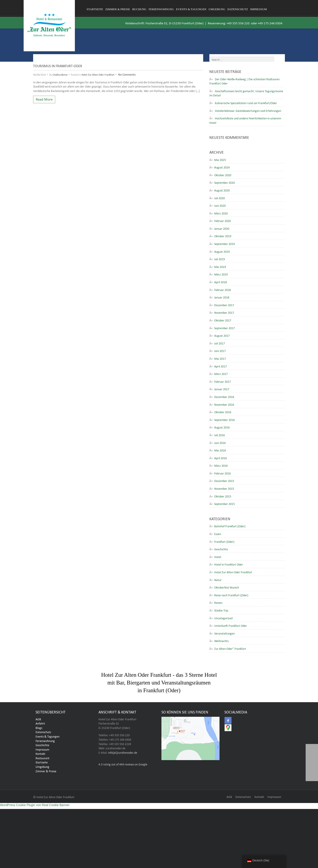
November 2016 (224, 404)
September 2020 (224, 182)
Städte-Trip (221, 610)
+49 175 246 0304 (270, 23)
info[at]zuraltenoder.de (123, 752)
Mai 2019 (220, 266)
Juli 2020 (220, 198)
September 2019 (224, 243)
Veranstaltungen (224, 633)
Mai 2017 (220, 358)
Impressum (258, 9)
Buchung (139, 9)
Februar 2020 (222, 220)
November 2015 (224, 488)
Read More (44, 99)
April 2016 (221, 458)
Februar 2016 (222, 473)
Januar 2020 (222, 228)
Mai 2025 (220, 159)
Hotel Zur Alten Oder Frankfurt (98, 74)
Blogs (39, 727)
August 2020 (222, 190)
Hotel (218, 556)
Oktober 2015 (223, 496)
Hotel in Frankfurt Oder (229, 564)
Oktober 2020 (223, 175)
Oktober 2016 (223, 412)
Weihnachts (221, 640)
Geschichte (221, 549)
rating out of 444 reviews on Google (123, 764)
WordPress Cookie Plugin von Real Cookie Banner (35, 805)
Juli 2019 (220, 259)
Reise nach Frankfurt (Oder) (231, 595)
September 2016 (224, 419)
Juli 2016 (220, 435)
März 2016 (221, 465)
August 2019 (222, 251)
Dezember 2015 (224, 480)
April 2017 (221, 366)
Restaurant (43, 758)
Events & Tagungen (191, 9)
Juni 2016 (220, 442)
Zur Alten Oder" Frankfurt (230, 648)
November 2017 (224, 312)
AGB (38, 719)
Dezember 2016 (224, 396)
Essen (218, 533)
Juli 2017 (220, 343)
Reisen (218, 602)
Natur (218, 579)
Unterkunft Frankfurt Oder (231, 625)
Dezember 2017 (224, 305)
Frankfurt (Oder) (224, 541)
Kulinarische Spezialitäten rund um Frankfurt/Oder (246, 103)
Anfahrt (40, 723)
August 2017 (222, 335)
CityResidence (60, 74)
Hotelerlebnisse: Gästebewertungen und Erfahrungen (248, 110)
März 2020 (221, 213)
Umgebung (217, 9)
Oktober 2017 (223, 320)
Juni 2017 (220, 350)
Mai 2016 (220, 450)
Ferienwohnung (161, 9)
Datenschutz (238, 9)
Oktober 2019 (223, 236)
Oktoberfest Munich (227, 587)
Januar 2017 (222, 389)
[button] (312, 775)
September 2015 (224, 503)
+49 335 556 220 (238, 23)
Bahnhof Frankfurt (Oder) (230, 526)
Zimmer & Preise (118, 9)
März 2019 (221, 274)
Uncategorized (223, 618)
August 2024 (222, 167)
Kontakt (40, 753)
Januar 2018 (222, 297)
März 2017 (221, 373)
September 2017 (224, 328)
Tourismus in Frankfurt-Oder (58, 65)
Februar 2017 (222, 381)
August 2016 (222, 427)
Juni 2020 (220, 205)
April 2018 (221, 282)
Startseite (95, 9)
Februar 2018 (222, 289)
